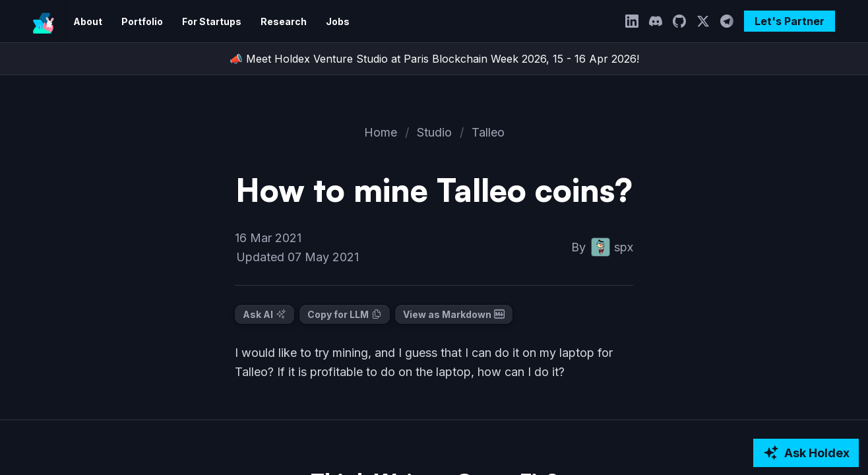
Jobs (324, 21)
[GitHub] (683, 21)
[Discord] (659, 21)
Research (273, 21)
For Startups (205, 21)
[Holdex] (44, 21)
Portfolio (139, 21)
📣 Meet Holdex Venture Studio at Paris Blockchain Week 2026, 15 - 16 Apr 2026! (434, 59)
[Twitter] (706, 21)
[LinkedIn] (635, 21)
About (87, 21)
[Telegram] (730, 21)
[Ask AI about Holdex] (806, 453)
